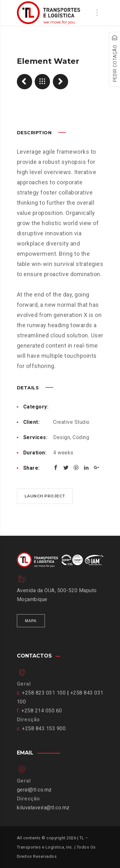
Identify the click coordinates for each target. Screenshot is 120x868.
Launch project (45, 496)
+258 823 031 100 (44, 693)
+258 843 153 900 (44, 728)
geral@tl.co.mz (34, 790)
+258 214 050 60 (42, 711)
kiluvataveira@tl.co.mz (43, 808)
